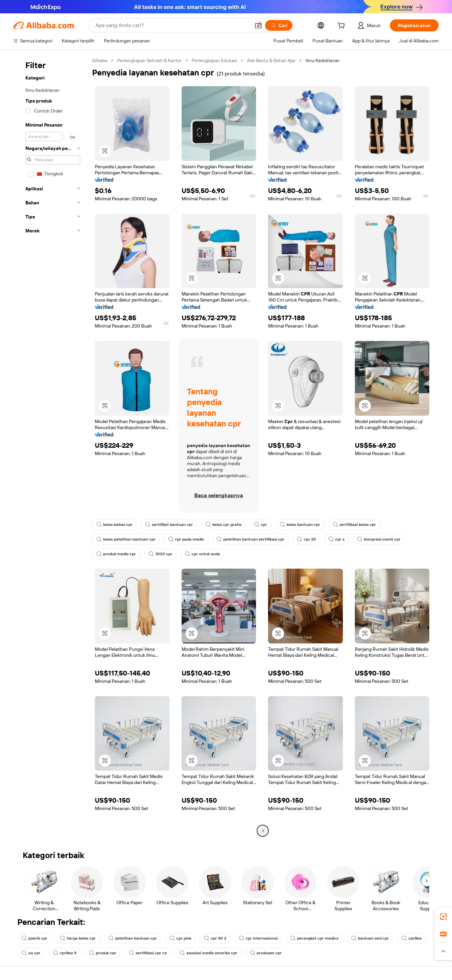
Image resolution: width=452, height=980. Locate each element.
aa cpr (31, 953)
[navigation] (51, 446)
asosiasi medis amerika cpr (208, 953)
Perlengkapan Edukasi (214, 60)
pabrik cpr (35, 938)
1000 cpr (160, 554)
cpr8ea (412, 938)
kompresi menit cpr (379, 539)
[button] (258, 25)
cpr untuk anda (202, 554)
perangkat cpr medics (314, 938)
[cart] (343, 26)
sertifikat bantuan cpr (169, 525)
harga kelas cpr (78, 938)
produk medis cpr (116, 554)
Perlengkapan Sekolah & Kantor (149, 60)
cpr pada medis (186, 539)
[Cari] (279, 25)
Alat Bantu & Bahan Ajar (271, 60)
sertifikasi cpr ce (148, 953)
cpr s (336, 539)
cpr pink (180, 938)
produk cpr (103, 953)
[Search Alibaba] (172, 25)
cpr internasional (258, 938)
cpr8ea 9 (65, 953)
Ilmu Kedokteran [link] (322, 60)
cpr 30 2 (215, 938)
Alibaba (100, 60)
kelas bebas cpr (115, 525)
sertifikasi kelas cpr (354, 525)
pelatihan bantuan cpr (133, 938)
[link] (443, 917)
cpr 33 (306, 539)
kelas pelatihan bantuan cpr (126, 539)
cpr (261, 525)
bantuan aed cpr (370, 938)
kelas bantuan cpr (300, 525)
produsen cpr (266, 953)
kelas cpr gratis (223, 525)
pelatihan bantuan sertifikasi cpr (251, 539)
